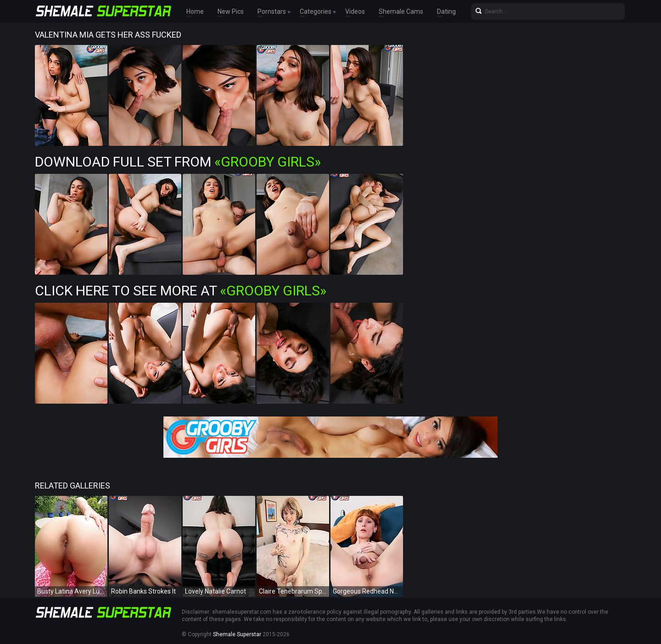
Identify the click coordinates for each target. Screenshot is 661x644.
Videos (355, 11)
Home (195, 11)
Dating (446, 11)
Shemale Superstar (237, 634)
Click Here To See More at (181, 291)
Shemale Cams (401, 11)
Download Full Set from (178, 162)
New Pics (231, 11)
